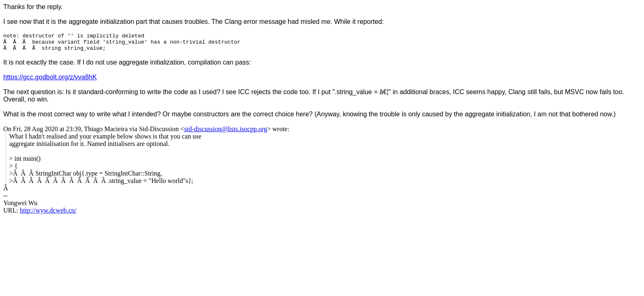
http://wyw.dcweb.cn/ (48, 214)
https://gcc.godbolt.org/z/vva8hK (50, 81)
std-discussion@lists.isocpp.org (225, 133)
